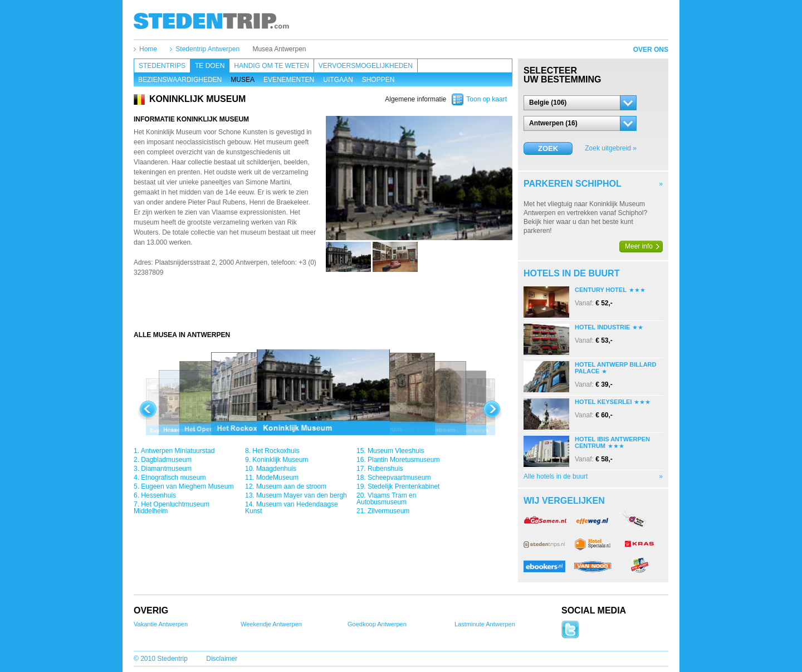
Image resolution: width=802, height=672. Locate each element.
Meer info (639, 246)
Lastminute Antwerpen (485, 624)
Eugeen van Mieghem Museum (187, 486)
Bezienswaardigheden (180, 80)
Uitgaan (338, 80)
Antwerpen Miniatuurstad (178, 451)
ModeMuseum (277, 478)
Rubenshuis (385, 469)
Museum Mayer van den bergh (302, 495)
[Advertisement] (323, 308)
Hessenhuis (158, 495)
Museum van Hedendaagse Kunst (292, 508)
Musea (243, 80)
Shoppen (378, 80)
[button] (580, 103)
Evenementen (289, 80)
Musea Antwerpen (279, 49)
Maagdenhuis (276, 469)
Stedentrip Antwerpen (207, 49)
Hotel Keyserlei (603, 402)
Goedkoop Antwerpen (377, 624)
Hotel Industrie (602, 327)
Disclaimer (222, 659)
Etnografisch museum (173, 478)
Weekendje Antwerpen (271, 624)
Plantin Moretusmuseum (404, 460)
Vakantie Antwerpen (161, 624)
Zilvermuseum (388, 511)
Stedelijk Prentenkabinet (404, 486)
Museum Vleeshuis (396, 451)
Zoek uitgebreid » (611, 148)
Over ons (651, 50)
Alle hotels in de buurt (556, 476)
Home (148, 49)
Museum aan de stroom (291, 486)
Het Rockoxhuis (276, 451)
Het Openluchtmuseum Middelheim (172, 508)
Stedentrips (162, 66)
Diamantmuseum (166, 469)
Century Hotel (601, 290)
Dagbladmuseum (166, 460)
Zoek (548, 148)
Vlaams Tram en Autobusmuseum (386, 499)
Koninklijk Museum (280, 460)
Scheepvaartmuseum (399, 478)
